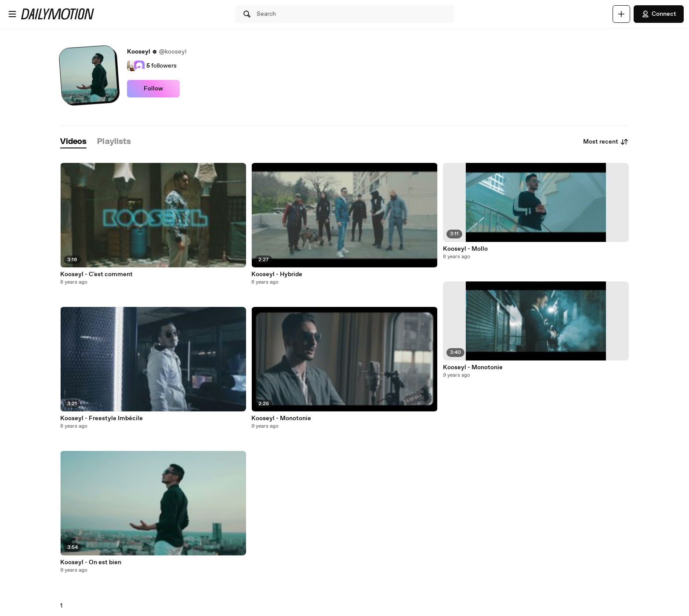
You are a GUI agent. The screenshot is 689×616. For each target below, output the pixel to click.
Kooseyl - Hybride (277, 274)
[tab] (73, 142)
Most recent (606, 142)
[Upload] (621, 14)
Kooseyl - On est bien (91, 562)
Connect (659, 14)
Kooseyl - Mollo (465, 249)
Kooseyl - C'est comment (96, 274)
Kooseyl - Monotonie (281, 418)
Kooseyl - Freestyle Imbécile (102, 418)
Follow (153, 89)
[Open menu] (12, 14)
